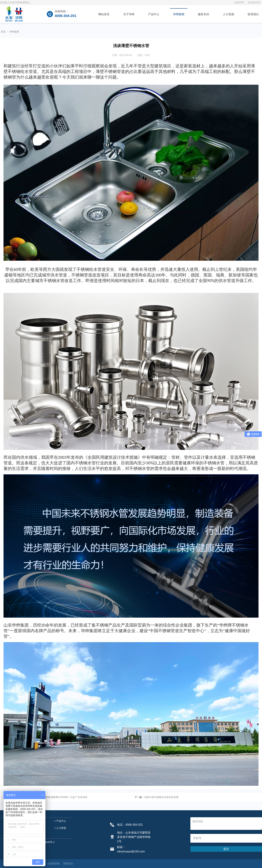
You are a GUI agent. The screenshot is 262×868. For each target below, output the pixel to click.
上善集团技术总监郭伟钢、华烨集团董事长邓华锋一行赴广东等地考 (51, 797)
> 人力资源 (60, 828)
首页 (3, 32)
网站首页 (104, 14)
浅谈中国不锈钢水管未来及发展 (161, 797)
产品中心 (154, 14)
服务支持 (203, 14)
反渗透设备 (54, 863)
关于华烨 (129, 14)
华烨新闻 (179, 14)
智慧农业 (68, 863)
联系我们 (253, 14)
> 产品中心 (60, 821)
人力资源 (228, 14)
